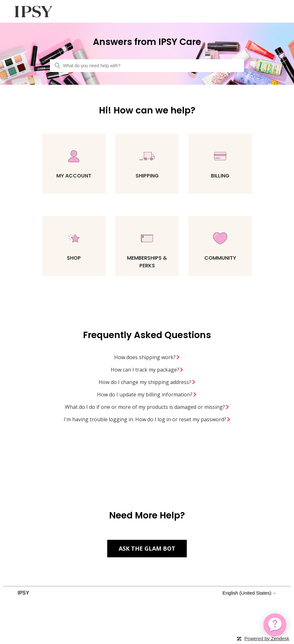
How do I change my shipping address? (147, 382)
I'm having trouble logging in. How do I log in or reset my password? (147, 420)
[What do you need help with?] (147, 66)
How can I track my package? (147, 370)
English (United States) (249, 593)
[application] (275, 625)
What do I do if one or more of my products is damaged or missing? (147, 407)
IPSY (23, 593)
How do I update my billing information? (147, 395)
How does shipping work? (147, 358)
